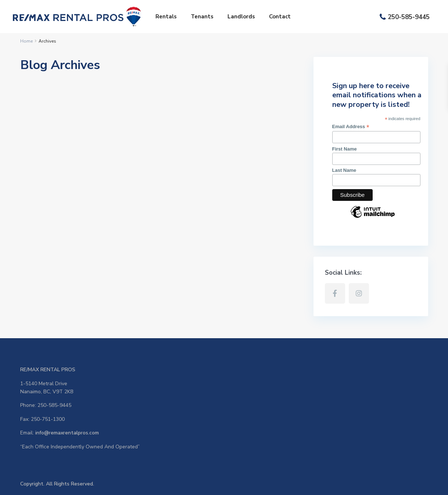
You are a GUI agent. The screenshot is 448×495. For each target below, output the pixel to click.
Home (26, 41)
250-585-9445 (409, 17)
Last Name (344, 170)
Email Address (351, 127)
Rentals (166, 17)
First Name (345, 149)
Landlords (241, 17)
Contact (280, 17)
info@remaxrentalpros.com (67, 433)
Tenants (202, 17)
